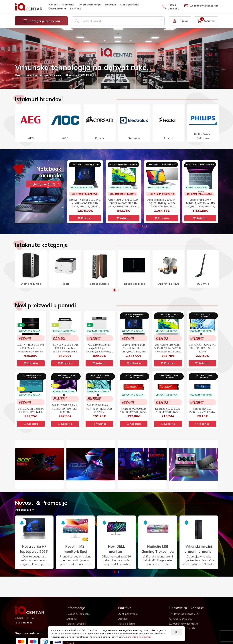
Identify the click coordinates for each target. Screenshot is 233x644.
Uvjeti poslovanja (90, 5)
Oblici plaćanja (130, 5)
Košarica (85, 218)
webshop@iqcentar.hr (201, 6)
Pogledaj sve (25, 510)
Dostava (110, 5)
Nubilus (28, 622)
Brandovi (72, 619)
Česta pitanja (57, 9)
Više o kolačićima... (142, 637)
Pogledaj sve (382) (44, 184)
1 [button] (139, 226)
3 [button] (147, 226)
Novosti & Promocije (61, 5)
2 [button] (143, 226)
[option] (116, 58)
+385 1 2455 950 (171, 7)
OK (177, 632)
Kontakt (76, 9)
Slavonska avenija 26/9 (185, 614)
